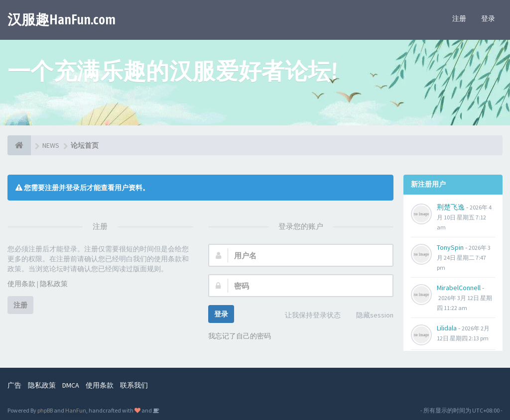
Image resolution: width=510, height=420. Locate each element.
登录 (488, 18)
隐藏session (369, 316)
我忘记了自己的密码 (240, 336)
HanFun (76, 410)
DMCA (71, 385)
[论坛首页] (19, 145)
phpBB (45, 410)
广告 (14, 385)
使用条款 (21, 284)
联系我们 (134, 385)
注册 (459, 18)
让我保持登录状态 (307, 316)
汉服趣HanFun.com (62, 19)
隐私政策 (54, 284)
